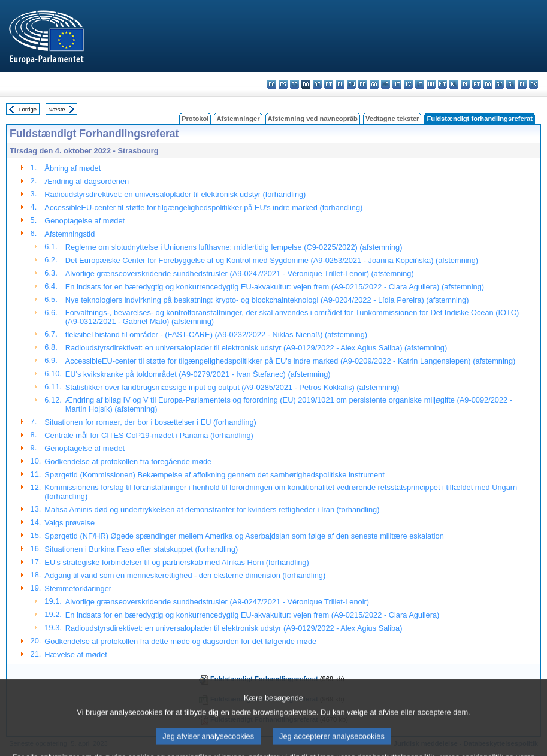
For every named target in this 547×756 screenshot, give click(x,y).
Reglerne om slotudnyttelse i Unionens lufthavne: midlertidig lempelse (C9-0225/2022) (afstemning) (234, 247)
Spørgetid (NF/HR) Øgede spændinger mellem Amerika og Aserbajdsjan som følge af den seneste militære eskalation (244, 536)
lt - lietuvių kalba (420, 84)
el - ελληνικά (340, 84)
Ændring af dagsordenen (87, 181)
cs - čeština (294, 84)
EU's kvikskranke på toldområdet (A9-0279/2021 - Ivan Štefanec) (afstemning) (198, 374)
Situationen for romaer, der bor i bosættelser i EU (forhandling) (150, 422)
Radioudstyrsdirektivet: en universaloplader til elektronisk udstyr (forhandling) (175, 194)
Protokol (195, 119)
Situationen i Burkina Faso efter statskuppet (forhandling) (141, 549)
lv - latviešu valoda (408, 84)
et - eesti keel (329, 84)
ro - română (488, 84)
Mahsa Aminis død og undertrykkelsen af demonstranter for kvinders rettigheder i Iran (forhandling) (212, 509)
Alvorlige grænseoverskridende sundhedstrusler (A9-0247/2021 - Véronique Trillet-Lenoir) (217, 602)
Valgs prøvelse (69, 523)
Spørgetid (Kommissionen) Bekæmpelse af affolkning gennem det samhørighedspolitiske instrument (214, 475)
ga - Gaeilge (374, 84)
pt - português (477, 84)
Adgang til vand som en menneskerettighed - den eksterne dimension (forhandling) (185, 575)
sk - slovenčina (499, 84)
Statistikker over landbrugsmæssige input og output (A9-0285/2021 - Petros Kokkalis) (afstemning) (232, 387)
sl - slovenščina (511, 84)
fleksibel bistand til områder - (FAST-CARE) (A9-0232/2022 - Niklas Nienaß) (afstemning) (216, 335)
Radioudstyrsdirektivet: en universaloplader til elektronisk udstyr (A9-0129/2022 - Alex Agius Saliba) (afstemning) (256, 348)
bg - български (272, 84)
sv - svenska (534, 84)
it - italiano (397, 84)
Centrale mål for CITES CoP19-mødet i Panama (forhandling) (149, 435)
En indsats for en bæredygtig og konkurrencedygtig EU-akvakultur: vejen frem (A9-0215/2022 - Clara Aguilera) (253, 615)
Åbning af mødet (72, 168)
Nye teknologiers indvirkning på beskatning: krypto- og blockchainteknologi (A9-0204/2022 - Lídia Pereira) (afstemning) (267, 300)
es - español (283, 84)
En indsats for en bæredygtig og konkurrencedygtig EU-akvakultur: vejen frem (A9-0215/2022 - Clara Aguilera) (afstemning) (275, 287)
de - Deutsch (317, 84)
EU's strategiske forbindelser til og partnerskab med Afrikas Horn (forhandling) (176, 562)
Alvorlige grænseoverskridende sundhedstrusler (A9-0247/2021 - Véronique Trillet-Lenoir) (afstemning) (240, 273)
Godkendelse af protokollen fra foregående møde (128, 462)
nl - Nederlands (454, 84)
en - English (351, 84)
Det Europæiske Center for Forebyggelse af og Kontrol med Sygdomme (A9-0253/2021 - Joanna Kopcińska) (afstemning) (272, 260)
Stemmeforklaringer (78, 589)
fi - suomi (522, 84)
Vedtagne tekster (392, 119)
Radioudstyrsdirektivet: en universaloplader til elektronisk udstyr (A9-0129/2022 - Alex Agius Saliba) (234, 628)
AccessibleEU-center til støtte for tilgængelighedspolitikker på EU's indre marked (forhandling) (203, 208)
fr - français (363, 84)
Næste (56, 109)
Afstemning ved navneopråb (313, 119)
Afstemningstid (69, 234)
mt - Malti (442, 84)
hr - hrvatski (386, 84)
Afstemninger (238, 119)
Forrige (28, 109)
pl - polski (465, 84)
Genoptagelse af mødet (84, 221)
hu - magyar (431, 84)
